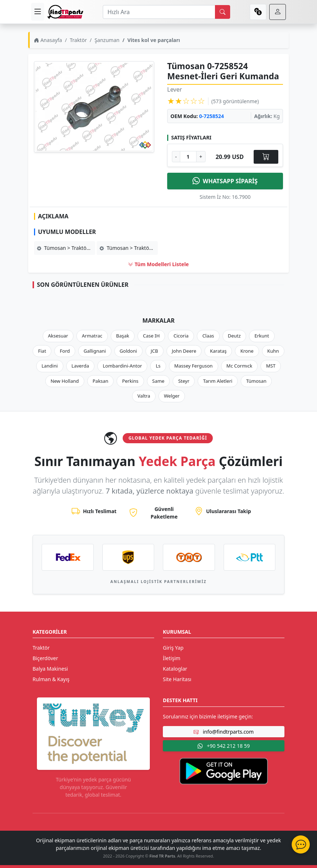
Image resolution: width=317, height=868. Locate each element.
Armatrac (92, 336)
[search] (223, 12)
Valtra (144, 396)
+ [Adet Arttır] (201, 157)
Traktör (78, 40)
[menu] (38, 12)
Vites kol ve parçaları (154, 40)
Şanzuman (107, 40)
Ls (158, 366)
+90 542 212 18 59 (224, 746)
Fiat (42, 351)
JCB (155, 351)
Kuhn (273, 351)
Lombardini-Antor (122, 366)
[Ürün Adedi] (188, 157)
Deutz (234, 336)
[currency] (258, 12)
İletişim (172, 658)
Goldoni (128, 351)
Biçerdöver (45, 658)
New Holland (65, 381)
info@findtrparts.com (224, 732)
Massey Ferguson (194, 366)
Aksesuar (58, 336)
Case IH (151, 336)
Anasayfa (48, 40)
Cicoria (181, 336)
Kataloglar (175, 669)
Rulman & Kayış (51, 679)
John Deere (184, 351)
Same (158, 381)
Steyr (184, 381)
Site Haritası (177, 679)
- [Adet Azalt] (176, 157)
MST (271, 366)
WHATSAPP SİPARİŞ (225, 181)
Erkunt (262, 336)
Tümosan (256, 381)
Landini (50, 366)
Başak (123, 336)
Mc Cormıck (240, 366)
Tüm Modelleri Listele (158, 264)
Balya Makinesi (50, 669)
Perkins (130, 381)
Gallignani (95, 351)
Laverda (80, 366)
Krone (247, 351)
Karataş (218, 351)
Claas (208, 336)
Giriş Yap (173, 648)
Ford (65, 351)
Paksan (101, 381)
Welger (172, 396)
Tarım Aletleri (218, 381)
